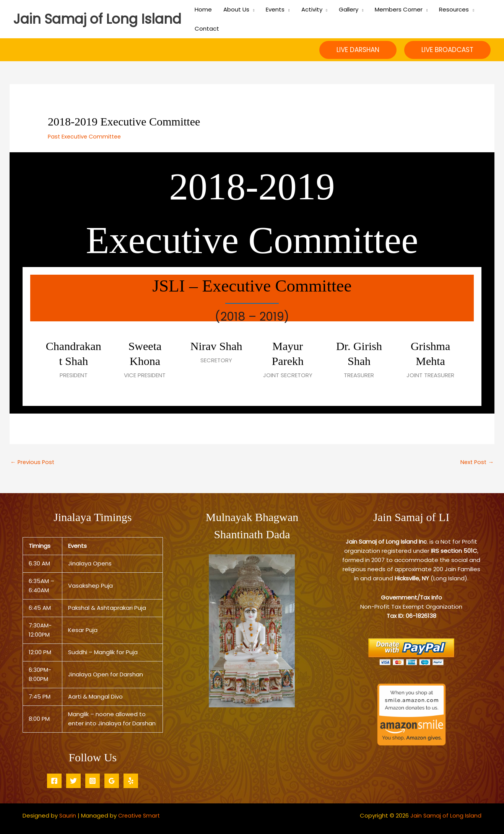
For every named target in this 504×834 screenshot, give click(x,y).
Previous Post (33, 462)
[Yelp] (131, 781)
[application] (252, 10)
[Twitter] (73, 781)
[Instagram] (93, 781)
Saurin (68, 815)
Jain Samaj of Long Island (97, 19)
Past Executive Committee (86, 136)
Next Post (476, 462)
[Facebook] (54, 781)
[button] (358, 50)
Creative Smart (141, 815)
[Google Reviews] (112, 781)
